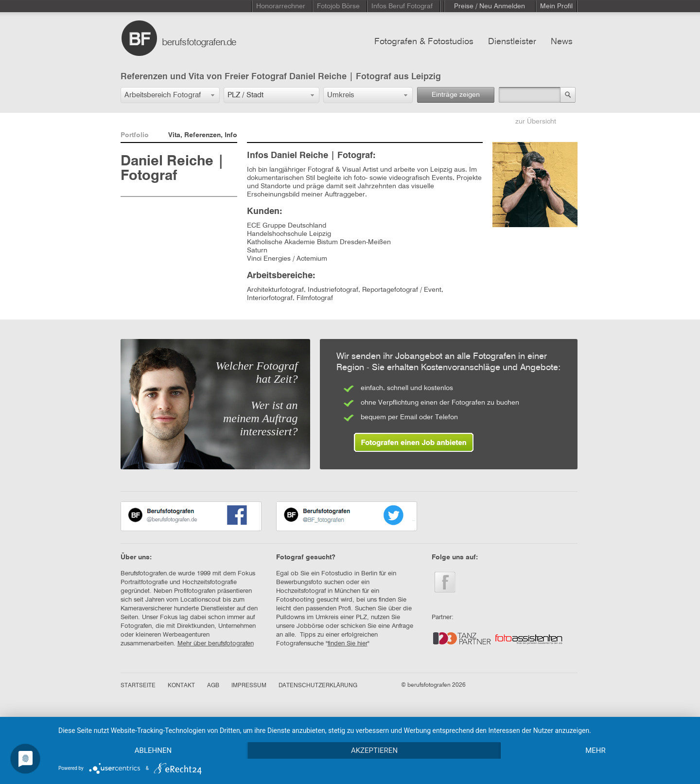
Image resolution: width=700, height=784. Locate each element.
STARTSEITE (138, 686)
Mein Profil (556, 6)
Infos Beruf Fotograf (402, 6)
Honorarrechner (281, 6)
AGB (213, 686)
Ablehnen (153, 750)
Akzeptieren (374, 750)
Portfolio (135, 135)
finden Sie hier (348, 644)
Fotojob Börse (338, 6)
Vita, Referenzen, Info (203, 135)
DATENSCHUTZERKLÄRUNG (318, 686)
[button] (170, 95)
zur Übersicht (536, 122)
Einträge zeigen (456, 95)
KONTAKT (181, 686)
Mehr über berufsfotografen (216, 644)
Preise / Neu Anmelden (490, 6)
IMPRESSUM (249, 686)
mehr (595, 750)
